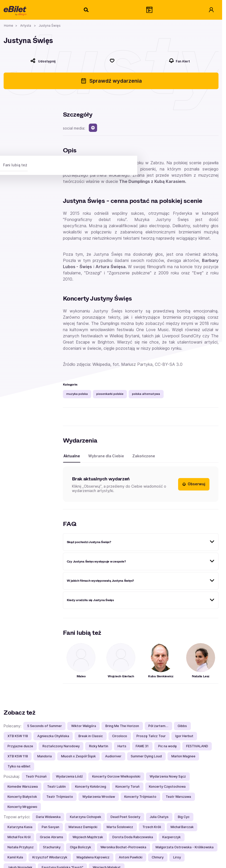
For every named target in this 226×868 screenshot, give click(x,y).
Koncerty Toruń (127, 787)
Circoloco (120, 736)
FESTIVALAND (197, 746)
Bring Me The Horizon (122, 726)
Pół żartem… (158, 726)
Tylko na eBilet (19, 766)
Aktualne (72, 456)
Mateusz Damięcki (83, 827)
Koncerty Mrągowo (22, 807)
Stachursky (52, 847)
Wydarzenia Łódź (69, 776)
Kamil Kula (15, 857)
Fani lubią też (15, 165)
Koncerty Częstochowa (167, 787)
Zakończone (144, 456)
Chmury (158, 857)
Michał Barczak (182, 827)
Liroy (177, 857)
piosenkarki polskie (110, 394)
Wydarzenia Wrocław (99, 797)
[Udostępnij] (43, 61)
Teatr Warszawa (178, 797)
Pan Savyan (50, 827)
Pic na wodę (167, 746)
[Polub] (112, 61)
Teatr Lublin (56, 787)
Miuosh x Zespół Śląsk (78, 756)
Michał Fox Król (19, 837)
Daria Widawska (48, 817)
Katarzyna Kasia (20, 827)
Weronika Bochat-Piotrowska (123, 847)
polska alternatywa (146, 394)
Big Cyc (184, 817)
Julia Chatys (159, 817)
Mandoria (45, 756)
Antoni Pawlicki (131, 857)
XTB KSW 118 (18, 736)
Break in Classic (91, 736)
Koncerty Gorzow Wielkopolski (116, 776)
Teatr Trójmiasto (60, 797)
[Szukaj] (86, 10)
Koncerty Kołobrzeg (91, 787)
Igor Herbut (184, 736)
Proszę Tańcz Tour (151, 736)
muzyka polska (77, 394)
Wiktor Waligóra (84, 726)
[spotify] (93, 128)
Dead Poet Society (125, 817)
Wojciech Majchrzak (88, 837)
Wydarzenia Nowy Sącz (168, 776)
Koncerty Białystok (22, 797)
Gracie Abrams (52, 837)
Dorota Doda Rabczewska (133, 837)
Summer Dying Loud (146, 756)
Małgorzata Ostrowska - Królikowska (185, 847)
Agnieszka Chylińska (53, 736)
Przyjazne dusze (20, 746)
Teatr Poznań (36, 776)
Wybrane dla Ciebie (106, 456)
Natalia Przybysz (21, 847)
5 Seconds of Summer (45, 726)
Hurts (122, 746)
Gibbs (182, 726)
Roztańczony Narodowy (61, 746)
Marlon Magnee (183, 756)
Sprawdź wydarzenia (111, 81)
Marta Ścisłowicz (120, 827)
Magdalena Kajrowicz (93, 857)
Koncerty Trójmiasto (140, 797)
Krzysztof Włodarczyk (50, 857)
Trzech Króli (152, 827)
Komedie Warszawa (23, 787)
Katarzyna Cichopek (86, 817)
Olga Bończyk (81, 847)
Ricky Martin (99, 746)
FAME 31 (142, 746)
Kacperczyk (172, 837)
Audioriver (113, 756)
